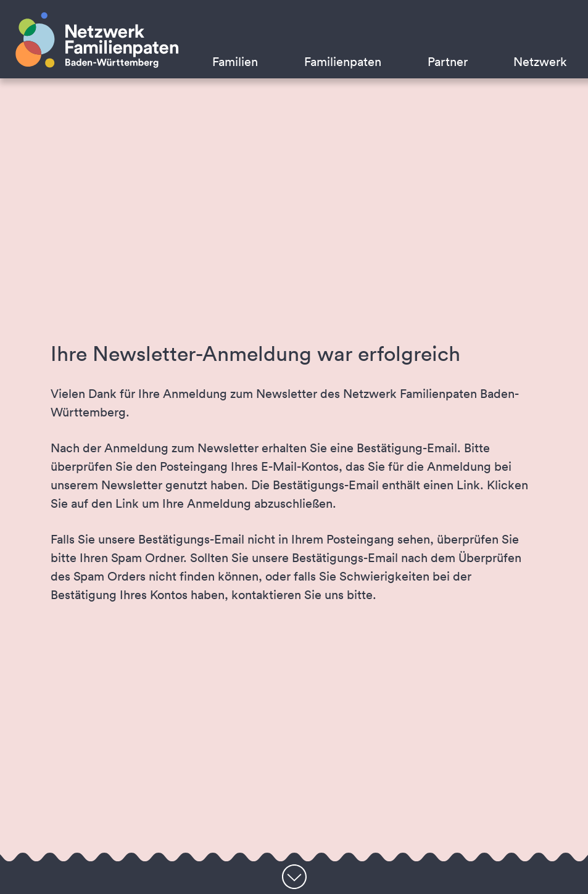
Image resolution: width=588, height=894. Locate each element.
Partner (448, 62)
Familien (235, 62)
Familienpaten (343, 62)
